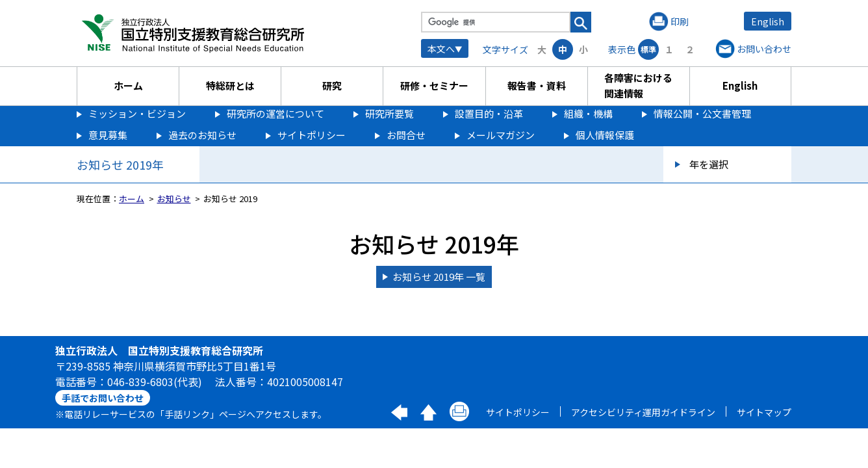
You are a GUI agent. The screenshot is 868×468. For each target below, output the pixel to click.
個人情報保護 (605, 135)
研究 (332, 85)
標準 (648, 49)
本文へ (441, 49)
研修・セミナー (434, 85)
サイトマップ (764, 412)
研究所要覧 (389, 113)
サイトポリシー (312, 135)
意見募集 (108, 135)
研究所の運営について (275, 113)
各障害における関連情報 (638, 85)
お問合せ (406, 135)
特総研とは (230, 85)
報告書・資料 (537, 85)
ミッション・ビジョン (137, 113)
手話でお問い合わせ (103, 398)
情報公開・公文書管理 (702, 113)
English (768, 21)
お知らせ (174, 199)
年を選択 (709, 164)
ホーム (128, 85)
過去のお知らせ (202, 135)
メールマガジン (501, 135)
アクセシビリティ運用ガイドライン (643, 412)
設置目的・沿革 (489, 113)
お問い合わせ (764, 49)
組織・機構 (588, 113)
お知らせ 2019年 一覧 (439, 277)
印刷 (680, 21)
